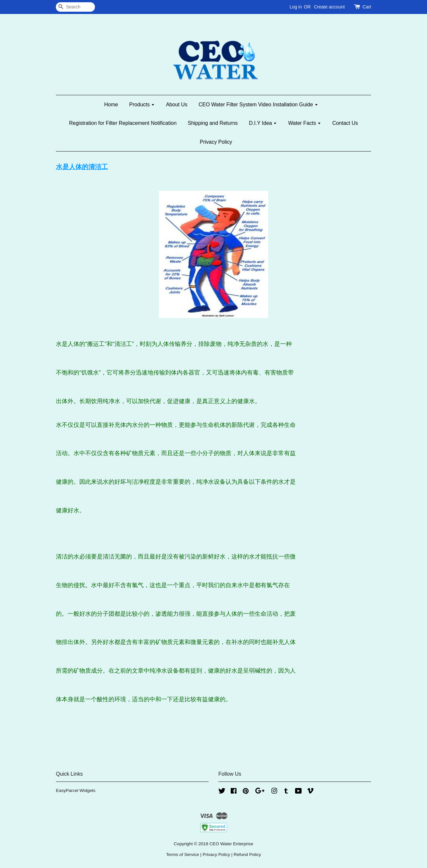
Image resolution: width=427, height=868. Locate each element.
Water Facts (305, 123)
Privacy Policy (216, 142)
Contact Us (345, 123)
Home (111, 105)
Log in (296, 7)
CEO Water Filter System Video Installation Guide (258, 105)
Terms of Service (182, 855)
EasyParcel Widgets (76, 790)
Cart (367, 7)
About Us (177, 105)
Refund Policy (247, 855)
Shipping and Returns (213, 123)
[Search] (75, 7)
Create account (329, 7)
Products (142, 105)
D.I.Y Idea (263, 123)
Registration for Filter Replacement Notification (123, 123)
